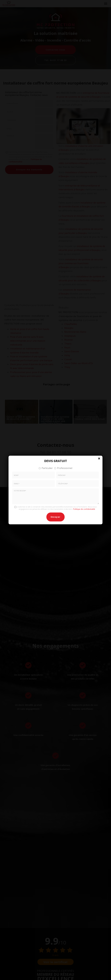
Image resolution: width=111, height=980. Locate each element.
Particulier (46, 468)
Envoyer (56, 517)
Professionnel (63, 468)
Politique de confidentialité (84, 509)
